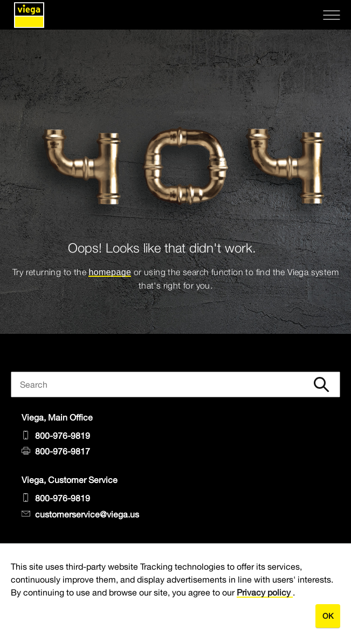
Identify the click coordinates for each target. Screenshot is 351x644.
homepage (110, 272)
